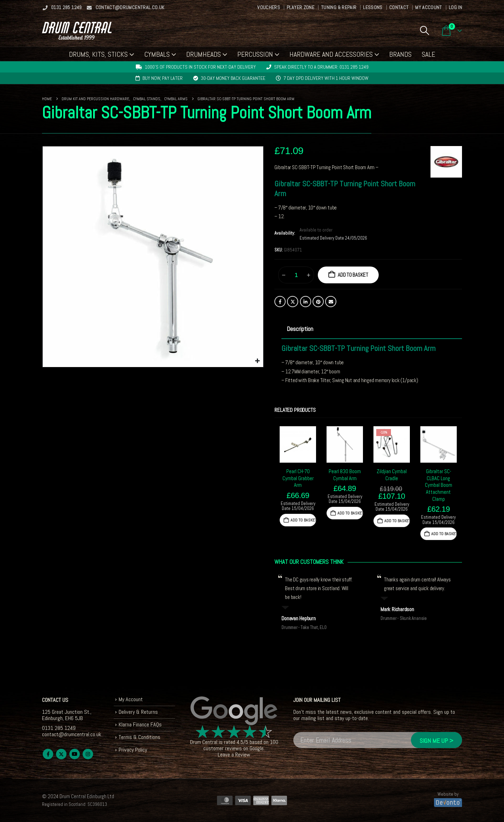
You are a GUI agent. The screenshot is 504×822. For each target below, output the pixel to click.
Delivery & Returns (138, 712)
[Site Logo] (77, 31)
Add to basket (353, 275)
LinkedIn (306, 302)
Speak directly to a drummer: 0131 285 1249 (321, 67)
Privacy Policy (133, 750)
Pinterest (318, 302)
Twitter (293, 302)
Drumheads (204, 54)
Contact (399, 7)
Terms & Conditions (139, 737)
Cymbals (157, 54)
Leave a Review (234, 755)
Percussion (255, 54)
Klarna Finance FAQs (140, 724)
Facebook (280, 302)
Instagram (88, 754)
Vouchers (269, 7)
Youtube (75, 754)
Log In (455, 7)
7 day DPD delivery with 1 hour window (326, 78)
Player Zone (300, 7)
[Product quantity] (296, 275)
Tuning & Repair (339, 7)
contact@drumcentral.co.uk (125, 7)
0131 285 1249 (62, 7)
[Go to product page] (298, 444)
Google (257, 748)
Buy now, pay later (163, 78)
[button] (424, 30)
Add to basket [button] (303, 520)
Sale (428, 54)
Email (331, 302)
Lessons (373, 7)
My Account (429, 7)
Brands (400, 54)
